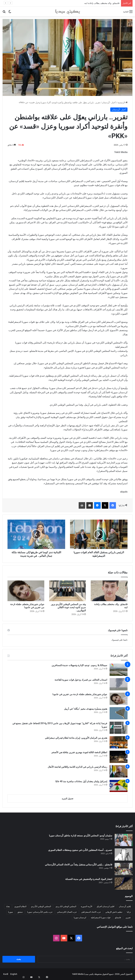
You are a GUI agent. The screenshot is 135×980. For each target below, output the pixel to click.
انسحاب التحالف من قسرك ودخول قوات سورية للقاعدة (81, 680)
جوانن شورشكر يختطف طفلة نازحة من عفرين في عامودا (80, 694)
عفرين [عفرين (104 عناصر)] (128, 918)
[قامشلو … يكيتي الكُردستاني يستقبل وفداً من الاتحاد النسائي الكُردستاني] (124, 869)
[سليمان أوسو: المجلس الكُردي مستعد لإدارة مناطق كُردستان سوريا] (124, 840)
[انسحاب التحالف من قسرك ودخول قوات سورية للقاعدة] (119, 684)
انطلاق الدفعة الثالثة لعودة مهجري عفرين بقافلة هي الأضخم (79, 752)
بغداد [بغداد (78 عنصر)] (8, 906)
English (14, 974)
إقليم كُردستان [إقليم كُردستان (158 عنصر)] (125, 906)
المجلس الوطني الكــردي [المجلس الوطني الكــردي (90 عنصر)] (66, 906)
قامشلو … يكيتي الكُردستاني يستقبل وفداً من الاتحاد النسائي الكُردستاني (79, 865)
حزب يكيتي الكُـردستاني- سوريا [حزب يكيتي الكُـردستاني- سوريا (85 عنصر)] (40, 912)
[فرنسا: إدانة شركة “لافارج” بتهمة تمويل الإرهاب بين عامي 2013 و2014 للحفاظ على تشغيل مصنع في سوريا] (119, 728)
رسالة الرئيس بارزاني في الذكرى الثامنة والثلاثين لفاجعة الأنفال (77, 767)
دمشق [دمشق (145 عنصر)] (20, 912)
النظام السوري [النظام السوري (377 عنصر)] (20, 906)
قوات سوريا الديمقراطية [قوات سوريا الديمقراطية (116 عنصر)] (101, 918)
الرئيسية (123, 103)
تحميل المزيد (67, 799)
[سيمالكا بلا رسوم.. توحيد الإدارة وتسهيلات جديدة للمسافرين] (119, 670)
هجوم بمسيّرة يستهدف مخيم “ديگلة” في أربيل (86, 709)
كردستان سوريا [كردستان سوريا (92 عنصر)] (80, 918)
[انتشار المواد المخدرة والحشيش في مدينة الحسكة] (124, 884)
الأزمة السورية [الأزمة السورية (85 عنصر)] (86, 906)
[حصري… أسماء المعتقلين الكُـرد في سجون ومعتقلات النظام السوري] (124, 855)
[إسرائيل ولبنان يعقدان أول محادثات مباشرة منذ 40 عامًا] (119, 786)
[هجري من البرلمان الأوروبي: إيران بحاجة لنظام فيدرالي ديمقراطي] (119, 742)
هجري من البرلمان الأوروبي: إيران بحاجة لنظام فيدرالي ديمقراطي (76, 738)
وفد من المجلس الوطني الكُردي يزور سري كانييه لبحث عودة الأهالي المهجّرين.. (68, 607)
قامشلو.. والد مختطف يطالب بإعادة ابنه (102, 3)
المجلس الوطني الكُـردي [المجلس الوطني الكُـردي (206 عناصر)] (41, 906)
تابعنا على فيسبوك (119, 640)
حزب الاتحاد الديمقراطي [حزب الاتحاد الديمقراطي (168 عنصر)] (91, 912)
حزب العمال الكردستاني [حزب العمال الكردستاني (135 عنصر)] (67, 912)
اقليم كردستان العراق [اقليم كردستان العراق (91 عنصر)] (106, 906)
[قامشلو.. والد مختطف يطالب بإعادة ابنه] (109, 591)
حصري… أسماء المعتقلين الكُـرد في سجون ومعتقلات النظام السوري (80, 850)
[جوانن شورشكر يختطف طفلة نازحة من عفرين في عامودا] (26, 591)
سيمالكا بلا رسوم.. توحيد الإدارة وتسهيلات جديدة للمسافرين (79, 665)
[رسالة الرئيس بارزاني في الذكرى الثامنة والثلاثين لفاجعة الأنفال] (119, 771)
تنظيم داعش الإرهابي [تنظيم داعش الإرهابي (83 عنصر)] (114, 912)
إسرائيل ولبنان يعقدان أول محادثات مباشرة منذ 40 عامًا (81, 781)
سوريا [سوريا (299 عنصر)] (11, 912)
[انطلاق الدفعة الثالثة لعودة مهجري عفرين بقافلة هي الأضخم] (119, 757)
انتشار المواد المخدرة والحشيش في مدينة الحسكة (89, 879)
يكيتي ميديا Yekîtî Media (83, 974)
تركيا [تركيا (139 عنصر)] (129, 912)
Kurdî (6, 974)
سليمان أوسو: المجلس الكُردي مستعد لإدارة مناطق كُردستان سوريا (81, 836)
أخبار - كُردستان (109, 103)
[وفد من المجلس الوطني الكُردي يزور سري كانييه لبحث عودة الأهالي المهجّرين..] (68, 591)
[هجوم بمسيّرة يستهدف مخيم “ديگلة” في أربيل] (119, 713)
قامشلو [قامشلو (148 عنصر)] (118, 918)
